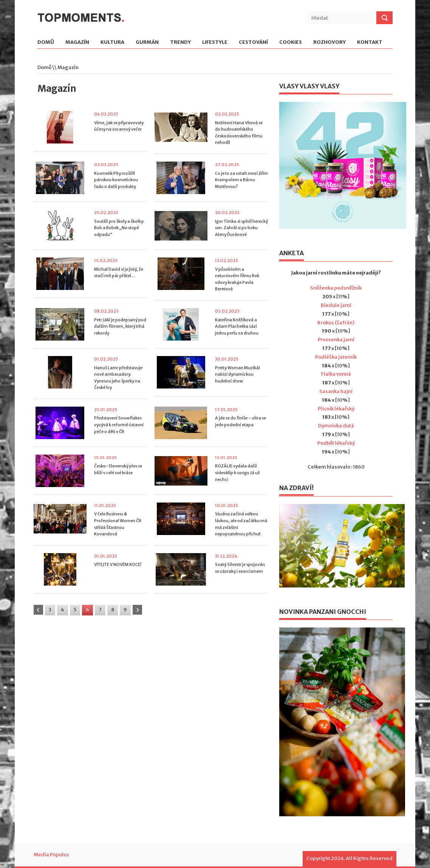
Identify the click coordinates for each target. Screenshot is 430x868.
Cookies (291, 42)
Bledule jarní (336, 305)
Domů (46, 42)
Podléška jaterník (336, 357)
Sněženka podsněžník (336, 288)
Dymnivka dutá (336, 426)
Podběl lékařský (336, 443)
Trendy (180, 42)
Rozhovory (329, 42)
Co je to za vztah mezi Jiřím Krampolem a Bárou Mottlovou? (241, 180)
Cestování (253, 42)
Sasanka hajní (336, 391)
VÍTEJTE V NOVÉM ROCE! (118, 564)
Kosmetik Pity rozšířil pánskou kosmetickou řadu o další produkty (116, 180)
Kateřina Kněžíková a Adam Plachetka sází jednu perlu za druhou (237, 326)
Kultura (112, 42)
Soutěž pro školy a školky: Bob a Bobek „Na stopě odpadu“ (119, 228)
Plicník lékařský (336, 409)
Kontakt (370, 42)
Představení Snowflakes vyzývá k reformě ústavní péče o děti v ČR (119, 425)
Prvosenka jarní (336, 340)
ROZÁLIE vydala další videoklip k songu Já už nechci (237, 473)
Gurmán (147, 42)
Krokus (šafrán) (336, 323)
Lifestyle (215, 42)
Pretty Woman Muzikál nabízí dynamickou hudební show (237, 374)
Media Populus (51, 855)
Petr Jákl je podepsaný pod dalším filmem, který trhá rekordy (120, 326)
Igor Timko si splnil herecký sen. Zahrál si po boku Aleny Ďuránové (241, 228)
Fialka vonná (336, 374)
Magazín (77, 42)
